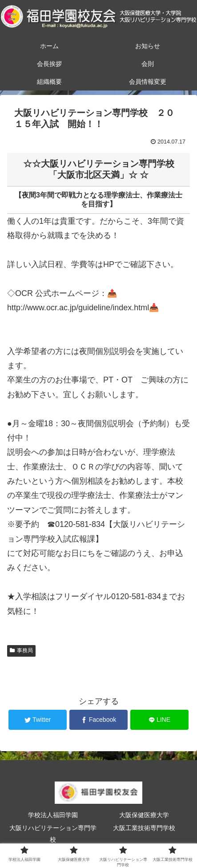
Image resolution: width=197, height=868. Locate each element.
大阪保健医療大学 (144, 815)
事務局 (21, 650)
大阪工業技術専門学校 (144, 828)
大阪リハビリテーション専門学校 (53, 833)
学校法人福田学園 (53, 815)
